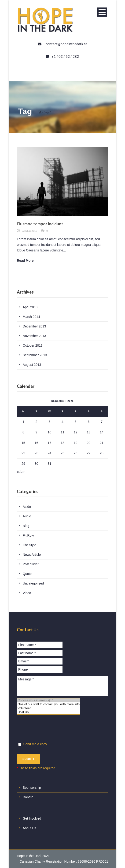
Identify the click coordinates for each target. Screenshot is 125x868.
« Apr (21, 472)
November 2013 (34, 336)
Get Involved (32, 818)
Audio (27, 516)
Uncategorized (33, 583)
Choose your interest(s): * (49, 700)
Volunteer (49, 708)
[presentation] (52, 729)
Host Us (49, 712)
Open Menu (102, 12)
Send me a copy (32, 744)
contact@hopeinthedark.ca (66, 44)
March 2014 (31, 317)
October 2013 (33, 345)
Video (27, 593)
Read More (25, 261)
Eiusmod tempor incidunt (40, 224)
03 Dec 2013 (29, 231)
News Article (32, 555)
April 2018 (30, 307)
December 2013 (34, 326)
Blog (26, 526)
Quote (27, 574)
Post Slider (31, 564)
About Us (29, 828)
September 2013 (35, 355)
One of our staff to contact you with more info (49, 704)
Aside (27, 507)
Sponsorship (32, 788)
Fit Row (28, 535)
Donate (28, 797)
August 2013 (32, 365)
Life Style (29, 545)
